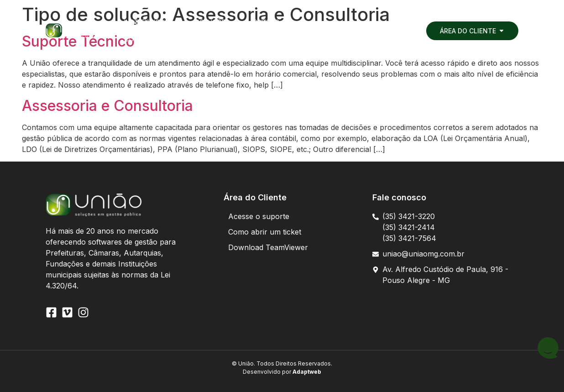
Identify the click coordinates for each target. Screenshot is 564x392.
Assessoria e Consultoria (107, 106)
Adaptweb (306, 372)
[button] (178, 22)
